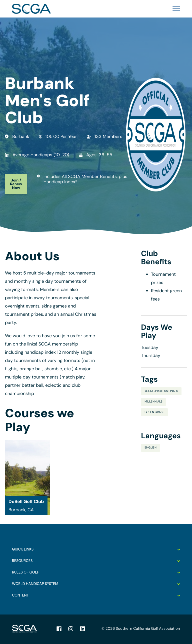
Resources (96, 561)
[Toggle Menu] (175, 9)
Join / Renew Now (16, 184)
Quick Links (96, 549)
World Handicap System (96, 584)
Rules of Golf (96, 572)
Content (96, 595)
